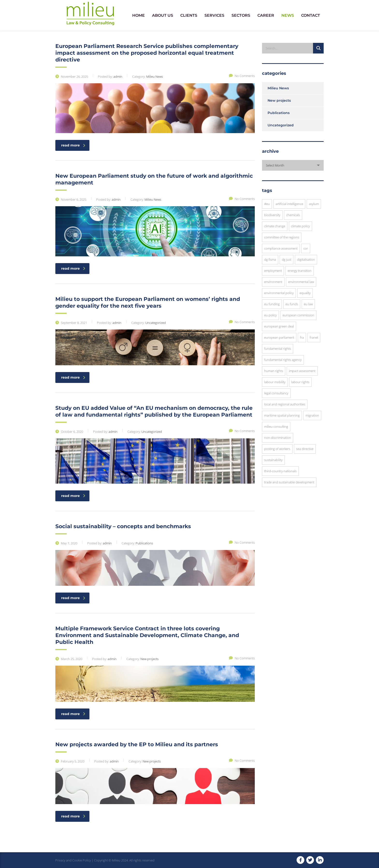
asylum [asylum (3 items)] (314, 204)
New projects (279, 100)
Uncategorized (281, 125)
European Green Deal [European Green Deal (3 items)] (279, 326)
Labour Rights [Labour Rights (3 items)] (300, 382)
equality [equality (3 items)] (305, 293)
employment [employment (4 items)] (273, 271)
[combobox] (293, 165)
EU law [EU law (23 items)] (308, 304)
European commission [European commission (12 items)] (298, 315)
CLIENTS (189, 15)
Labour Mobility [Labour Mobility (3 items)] (275, 382)
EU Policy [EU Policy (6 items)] (270, 315)
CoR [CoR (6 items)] (306, 248)
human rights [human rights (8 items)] (274, 371)
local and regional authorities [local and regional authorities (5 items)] (285, 404)
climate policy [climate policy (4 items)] (300, 226)
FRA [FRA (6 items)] (302, 337)
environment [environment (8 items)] (273, 282)
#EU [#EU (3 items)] (267, 204)
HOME (138, 15)
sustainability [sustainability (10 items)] (273, 460)
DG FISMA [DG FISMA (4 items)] (270, 259)
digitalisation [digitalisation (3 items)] (306, 259)
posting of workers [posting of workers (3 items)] (277, 449)
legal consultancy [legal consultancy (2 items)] (276, 393)
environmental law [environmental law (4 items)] (301, 282)
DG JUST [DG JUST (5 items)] (287, 259)
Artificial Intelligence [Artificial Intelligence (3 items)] (289, 204)
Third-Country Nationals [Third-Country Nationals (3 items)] (280, 471)
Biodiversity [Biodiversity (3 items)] (272, 215)
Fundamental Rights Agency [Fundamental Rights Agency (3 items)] (283, 360)
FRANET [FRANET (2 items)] (314, 337)
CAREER (266, 15)
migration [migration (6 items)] (312, 415)
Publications (279, 113)
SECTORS (241, 15)
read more (73, 145)
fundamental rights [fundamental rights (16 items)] (278, 349)
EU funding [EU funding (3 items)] (272, 304)
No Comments (242, 76)
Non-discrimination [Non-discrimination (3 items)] (278, 438)
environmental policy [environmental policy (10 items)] (279, 293)
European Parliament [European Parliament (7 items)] (279, 337)
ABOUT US (163, 15)
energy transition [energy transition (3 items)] (300, 271)
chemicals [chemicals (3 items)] (293, 215)
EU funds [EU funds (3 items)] (292, 304)
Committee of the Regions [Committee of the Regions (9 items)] (282, 237)
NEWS (288, 15)
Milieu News (278, 88)
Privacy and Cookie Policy (73, 860)
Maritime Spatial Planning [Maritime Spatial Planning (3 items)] (282, 415)
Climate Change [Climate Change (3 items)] (275, 226)
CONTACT (311, 15)
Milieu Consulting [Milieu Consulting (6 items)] (276, 426)
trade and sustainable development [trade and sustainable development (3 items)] (289, 482)
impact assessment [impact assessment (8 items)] (302, 371)
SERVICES (214, 15)
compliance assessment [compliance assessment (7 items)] (281, 248)
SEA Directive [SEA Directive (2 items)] (305, 449)
